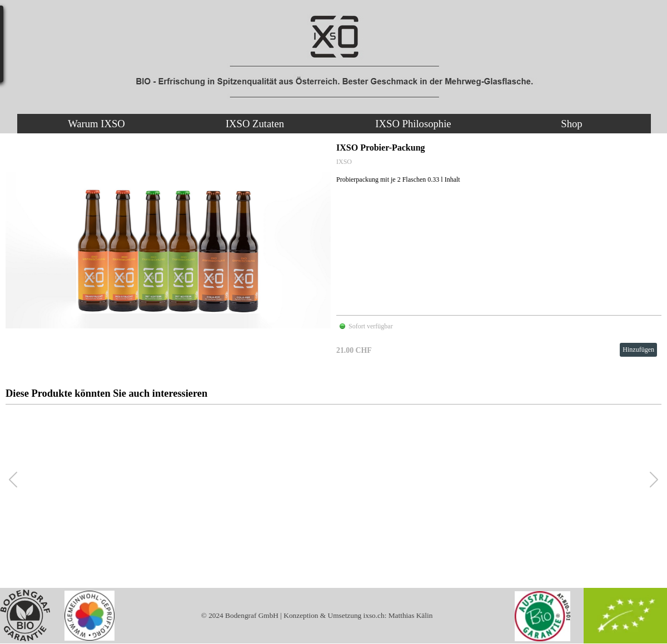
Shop (571, 124)
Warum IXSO (96, 124)
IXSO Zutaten (255, 124)
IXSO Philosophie (413, 124)
